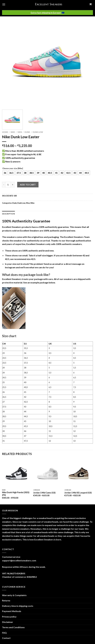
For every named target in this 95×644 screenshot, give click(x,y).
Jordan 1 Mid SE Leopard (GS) (78, 493)
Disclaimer (8, 622)
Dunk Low (38, 132)
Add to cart (28, 185)
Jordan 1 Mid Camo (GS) (44, 493)
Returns (6, 600)
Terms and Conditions (13, 627)
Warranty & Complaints (14, 595)
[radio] (5, 173)
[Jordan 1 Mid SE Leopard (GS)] (79, 473)
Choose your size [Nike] (13, 169)
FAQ (4, 633)
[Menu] (4, 4)
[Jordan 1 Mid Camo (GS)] (48, 473)
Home (5, 132)
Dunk (27, 132)
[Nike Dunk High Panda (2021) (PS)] (16, 473)
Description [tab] (8, 214)
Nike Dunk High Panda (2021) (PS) (16, 494)
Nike (13, 132)
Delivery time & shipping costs (18, 606)
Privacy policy (9, 617)
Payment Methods (12, 611)
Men (20, 132)
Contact (6, 638)
